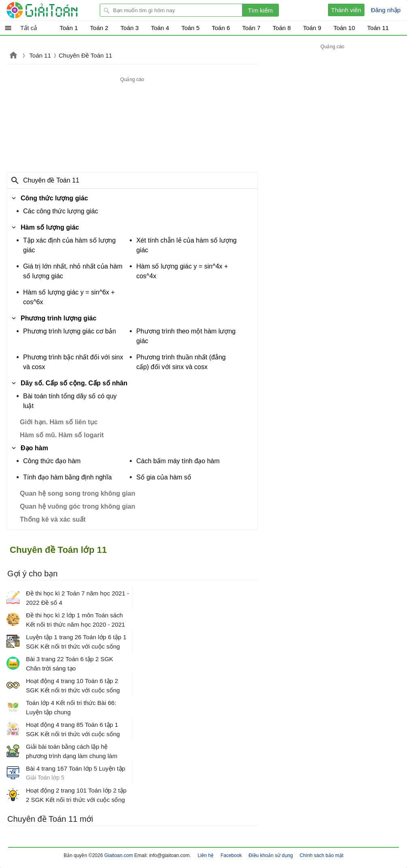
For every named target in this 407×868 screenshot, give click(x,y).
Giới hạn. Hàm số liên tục (59, 422)
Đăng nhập (386, 10)
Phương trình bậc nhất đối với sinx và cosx (73, 362)
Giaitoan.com (13, 56)
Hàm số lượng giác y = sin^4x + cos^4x (182, 271)
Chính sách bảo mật (321, 855)
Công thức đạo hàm (52, 461)
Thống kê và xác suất (53, 519)
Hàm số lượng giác (50, 227)
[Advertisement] (132, 125)
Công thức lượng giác (54, 198)
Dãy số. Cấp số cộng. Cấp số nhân (74, 383)
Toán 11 (40, 55)
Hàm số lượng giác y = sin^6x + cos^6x (69, 297)
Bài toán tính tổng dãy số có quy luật (70, 401)
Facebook (231, 855)
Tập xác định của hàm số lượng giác (69, 245)
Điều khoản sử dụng (271, 855)
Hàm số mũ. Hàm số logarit (62, 435)
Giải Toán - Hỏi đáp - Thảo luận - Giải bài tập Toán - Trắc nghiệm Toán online (57, 10)
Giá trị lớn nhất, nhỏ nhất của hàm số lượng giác (73, 271)
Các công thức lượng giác (61, 211)
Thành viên (346, 10)
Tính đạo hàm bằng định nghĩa (67, 477)
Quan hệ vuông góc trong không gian (78, 506)
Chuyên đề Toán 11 (51, 180)
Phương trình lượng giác (59, 318)
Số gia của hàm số (164, 477)
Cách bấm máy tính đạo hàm (178, 461)
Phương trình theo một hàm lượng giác (186, 336)
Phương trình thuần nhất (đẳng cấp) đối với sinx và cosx (181, 362)
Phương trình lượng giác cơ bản (70, 331)
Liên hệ (206, 855)
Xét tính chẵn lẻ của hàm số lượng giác (186, 245)
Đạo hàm (34, 448)
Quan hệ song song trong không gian (78, 493)
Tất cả (29, 28)
